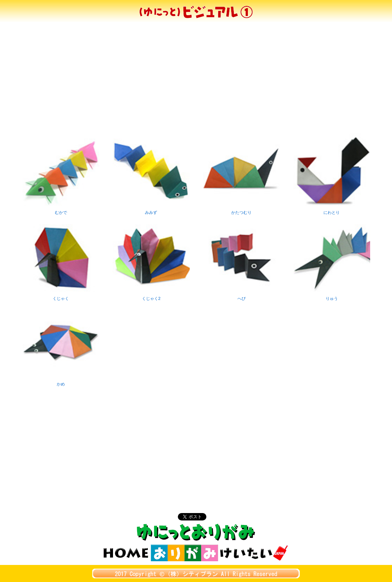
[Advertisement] (196, 77)
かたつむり (241, 210)
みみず (151, 210)
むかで (61, 210)
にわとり (332, 210)
